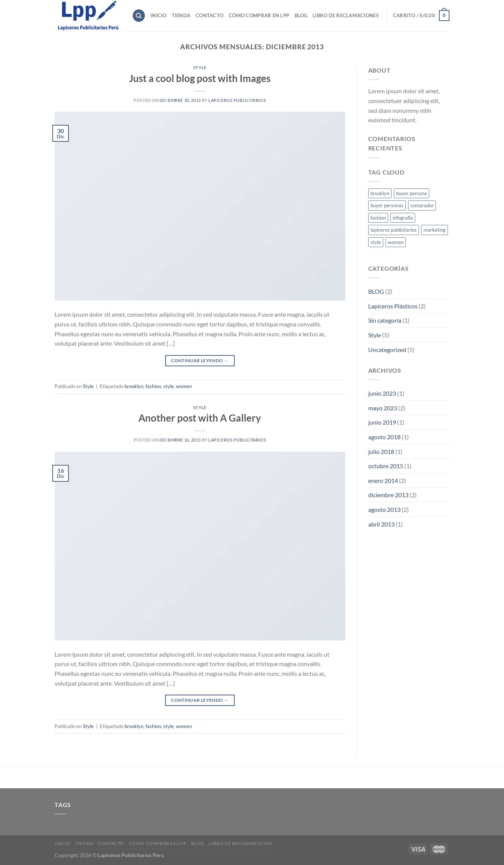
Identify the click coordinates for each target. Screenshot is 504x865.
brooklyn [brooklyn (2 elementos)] (380, 193)
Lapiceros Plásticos (393, 306)
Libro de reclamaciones (346, 15)
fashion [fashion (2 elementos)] (378, 218)
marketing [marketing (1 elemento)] (435, 230)
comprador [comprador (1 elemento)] (422, 205)
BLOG (376, 291)
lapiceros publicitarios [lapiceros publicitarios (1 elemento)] (394, 230)
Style (200, 68)
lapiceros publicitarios (237, 100)
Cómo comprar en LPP (259, 15)
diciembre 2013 (388, 495)
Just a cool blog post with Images (200, 78)
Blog (301, 15)
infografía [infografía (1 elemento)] (403, 218)
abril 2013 (381, 524)
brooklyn (134, 386)
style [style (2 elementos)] (376, 242)
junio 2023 (382, 393)
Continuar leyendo (200, 360)
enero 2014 (383, 480)
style (169, 386)
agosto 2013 (384, 509)
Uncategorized (387, 350)
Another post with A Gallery (200, 418)
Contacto (209, 15)
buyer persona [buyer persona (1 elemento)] (411, 193)
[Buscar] (139, 16)
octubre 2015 (386, 466)
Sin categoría (385, 320)
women (184, 386)
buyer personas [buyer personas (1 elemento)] (387, 205)
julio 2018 (381, 451)
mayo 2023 (383, 408)
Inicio (159, 15)
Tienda (181, 15)
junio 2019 (382, 422)
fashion (153, 386)
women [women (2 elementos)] (396, 242)
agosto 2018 (384, 437)
